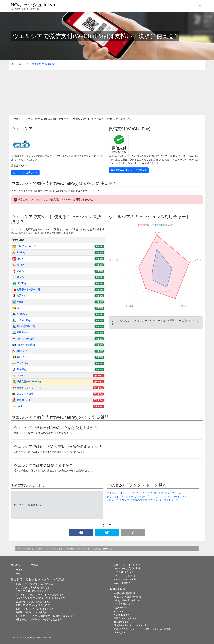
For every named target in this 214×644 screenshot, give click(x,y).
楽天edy (19, 296)
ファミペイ (21, 363)
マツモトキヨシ (179, 496)
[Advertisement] (107, 93)
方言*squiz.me (121, 615)
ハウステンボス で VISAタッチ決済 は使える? (40, 598)
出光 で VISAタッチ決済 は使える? (34, 609)
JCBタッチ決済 (23, 394)
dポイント (20, 351)
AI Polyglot (119, 633)
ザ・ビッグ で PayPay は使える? (33, 587)
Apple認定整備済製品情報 (127, 597)
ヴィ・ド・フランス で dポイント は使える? (39, 595)
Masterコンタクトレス (27, 388)
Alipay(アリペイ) (24, 326)
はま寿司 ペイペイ (123, 572)
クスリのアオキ (144, 493)
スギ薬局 (112, 493)
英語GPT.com (121, 608)
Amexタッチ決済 (24, 345)
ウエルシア (23, 64)
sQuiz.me (119, 611)
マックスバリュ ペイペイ (127, 576)
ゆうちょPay (21, 320)
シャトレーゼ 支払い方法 (127, 569)
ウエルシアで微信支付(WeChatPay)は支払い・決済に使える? (95, 36)
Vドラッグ (113, 500)
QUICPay (20, 314)
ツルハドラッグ (126, 493)
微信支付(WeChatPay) (44, 64)
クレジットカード (24, 246)
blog (18, 573)
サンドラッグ (142, 496)
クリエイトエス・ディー (120, 496)
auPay (18, 265)
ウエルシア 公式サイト (25, 173)
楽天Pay (19, 277)
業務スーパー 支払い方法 (127, 565)
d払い (18, 259)
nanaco (19, 375)
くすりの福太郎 (139, 500)
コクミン (153, 500)
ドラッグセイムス (174, 493)
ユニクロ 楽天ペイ (123, 583)
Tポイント (20, 357)
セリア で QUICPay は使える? (32, 591)
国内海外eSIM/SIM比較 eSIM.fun (131, 625)
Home (19, 570)
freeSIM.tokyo (121, 622)
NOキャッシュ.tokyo (26, 638)
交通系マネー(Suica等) (27, 289)
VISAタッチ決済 (23, 339)
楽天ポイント (22, 400)
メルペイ (19, 271)
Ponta (18, 406)
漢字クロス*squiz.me (125, 618)
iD (16, 308)
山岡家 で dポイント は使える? (32, 612)
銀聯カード (21, 332)
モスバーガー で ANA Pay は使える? (35, 584)
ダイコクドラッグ (169, 500)
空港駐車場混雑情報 (124, 593)
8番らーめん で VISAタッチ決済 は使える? (38, 619)
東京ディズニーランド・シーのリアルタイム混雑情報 (142, 629)
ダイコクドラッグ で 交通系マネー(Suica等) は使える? (45, 616)
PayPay (19, 252)
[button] (81, 532)
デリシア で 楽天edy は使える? (32, 605)
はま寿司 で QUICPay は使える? (33, 602)
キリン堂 (124, 500)
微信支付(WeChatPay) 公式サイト (129, 170)
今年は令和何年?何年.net (127, 601)
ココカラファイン (160, 496)
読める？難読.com (123, 604)
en (200, 6)
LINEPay (19, 283)
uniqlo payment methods (126, 579)
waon (18, 302)
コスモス (159, 493)
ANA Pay (20, 369)
